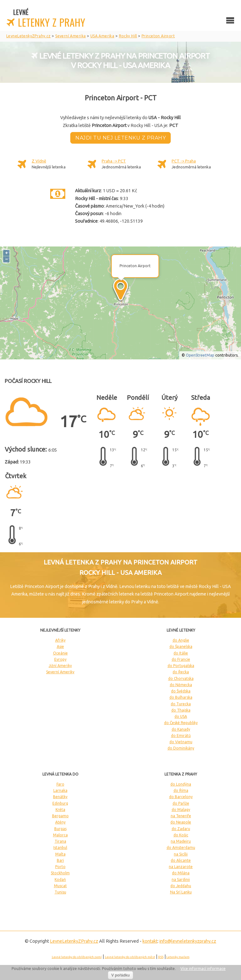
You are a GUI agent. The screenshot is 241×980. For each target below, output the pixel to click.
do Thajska (181, 710)
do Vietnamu (181, 742)
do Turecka (181, 704)
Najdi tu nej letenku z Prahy (120, 138)
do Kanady (181, 729)
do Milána (181, 873)
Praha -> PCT (114, 161)
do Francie (181, 659)
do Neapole (181, 822)
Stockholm (60, 873)
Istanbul (60, 848)
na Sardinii (181, 879)
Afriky (60, 640)
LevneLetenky (74, 941)
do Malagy (181, 810)
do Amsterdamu (181, 848)
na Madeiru (181, 841)
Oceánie (60, 653)
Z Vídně (39, 161)
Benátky (60, 797)
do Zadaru (181, 829)
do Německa (181, 685)
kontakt (150, 941)
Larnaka (60, 790)
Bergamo (60, 816)
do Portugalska (181, 666)
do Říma (181, 790)
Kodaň (60, 879)
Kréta (60, 810)
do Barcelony (181, 797)
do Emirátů (181, 736)
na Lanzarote (181, 867)
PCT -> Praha (184, 161)
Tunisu (60, 892)
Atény (60, 822)
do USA (181, 716)
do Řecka (181, 672)
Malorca (60, 835)
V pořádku (121, 975)
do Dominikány (181, 748)
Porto (60, 867)
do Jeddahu (181, 886)
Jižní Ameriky (60, 666)
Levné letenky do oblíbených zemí (77, 957)
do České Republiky (181, 723)
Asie (60, 646)
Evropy (60, 659)
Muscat (60, 886)
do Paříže (181, 803)
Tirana (60, 841)
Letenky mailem (178, 957)
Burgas (60, 829)
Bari (60, 860)
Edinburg (60, 803)
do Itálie (181, 653)
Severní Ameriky (60, 672)
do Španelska (181, 646)
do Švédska (181, 691)
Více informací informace (203, 969)
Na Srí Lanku (181, 892)
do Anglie (181, 640)
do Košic (181, 835)
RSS (161, 957)
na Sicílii (181, 854)
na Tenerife (181, 816)
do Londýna (181, 784)
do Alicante (181, 860)
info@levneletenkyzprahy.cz (188, 941)
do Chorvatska (181, 678)
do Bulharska (181, 697)
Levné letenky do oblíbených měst (130, 957)
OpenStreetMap (200, 355)
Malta (60, 854)
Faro (60, 784)
